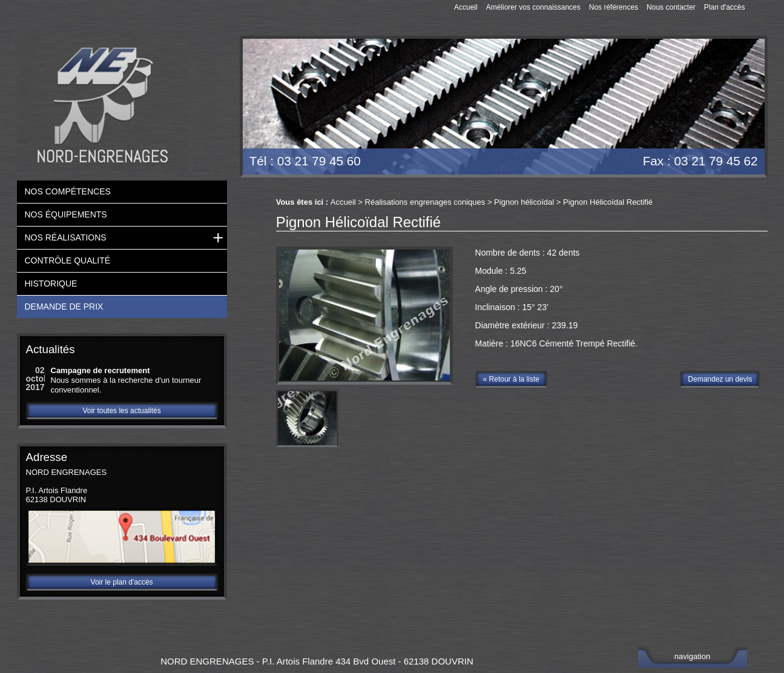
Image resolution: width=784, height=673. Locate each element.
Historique (51, 283)
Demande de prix (64, 307)
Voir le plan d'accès (122, 582)
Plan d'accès (725, 7)
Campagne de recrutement (100, 370)
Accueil (466, 7)
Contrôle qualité (68, 260)
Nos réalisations (66, 237)
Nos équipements (66, 214)
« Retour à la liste (511, 379)
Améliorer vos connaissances (533, 7)
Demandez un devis (720, 379)
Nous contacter (671, 7)
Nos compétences (68, 191)
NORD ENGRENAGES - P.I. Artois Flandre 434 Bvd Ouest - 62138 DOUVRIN (317, 661)
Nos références (614, 7)
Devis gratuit (715, 73)
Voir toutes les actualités (121, 411)
